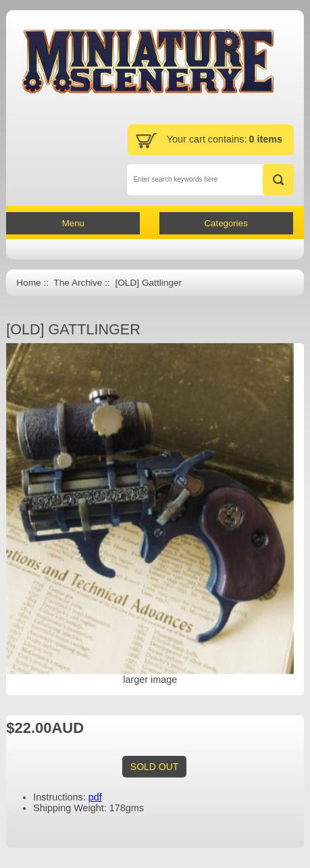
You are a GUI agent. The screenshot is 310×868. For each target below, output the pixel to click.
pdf (95, 797)
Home (28, 283)
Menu (73, 223)
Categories (226, 223)
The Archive (78, 283)
